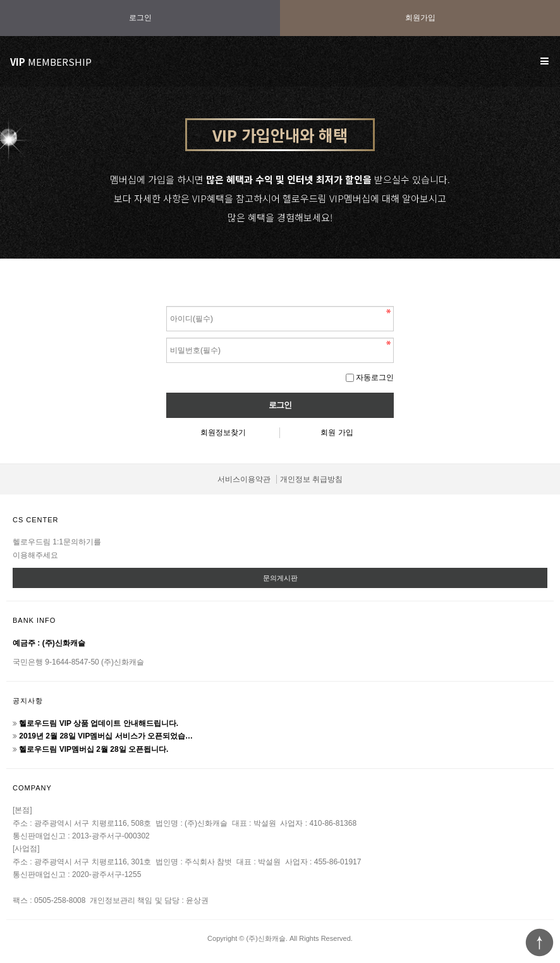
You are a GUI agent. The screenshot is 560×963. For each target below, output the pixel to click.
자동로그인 (375, 377)
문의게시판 (280, 578)
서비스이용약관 (244, 479)
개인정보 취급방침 (311, 479)
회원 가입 (337, 432)
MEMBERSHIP (51, 62)
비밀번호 (167, 303)
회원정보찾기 (223, 432)
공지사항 (28, 701)
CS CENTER (36, 520)
